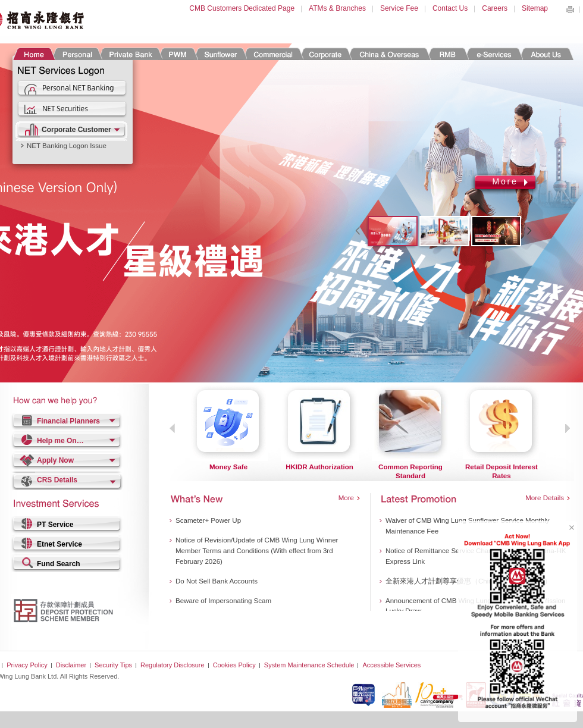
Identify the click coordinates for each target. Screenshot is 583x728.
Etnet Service (59, 544)
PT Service (55, 525)
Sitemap (535, 8)
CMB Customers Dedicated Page (242, 8)
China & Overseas (389, 54)
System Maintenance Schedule (309, 665)
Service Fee (399, 8)
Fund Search (59, 564)
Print (570, 10)
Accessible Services (391, 665)
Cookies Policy (234, 665)
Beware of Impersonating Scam (223, 601)
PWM (178, 54)
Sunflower (220, 54)
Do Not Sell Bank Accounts (217, 581)
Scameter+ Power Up (208, 520)
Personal (76, 54)
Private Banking (130, 54)
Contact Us (450, 8)
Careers (495, 8)
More (505, 181)
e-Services (493, 54)
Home (34, 54)
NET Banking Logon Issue (67, 146)
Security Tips (113, 665)
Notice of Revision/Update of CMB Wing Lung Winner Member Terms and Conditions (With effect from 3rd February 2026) (257, 551)
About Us (546, 54)
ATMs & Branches (337, 8)
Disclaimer (71, 665)
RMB (448, 54)
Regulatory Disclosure (173, 665)
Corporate (325, 54)
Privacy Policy (27, 665)
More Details (545, 498)
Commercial (273, 54)
